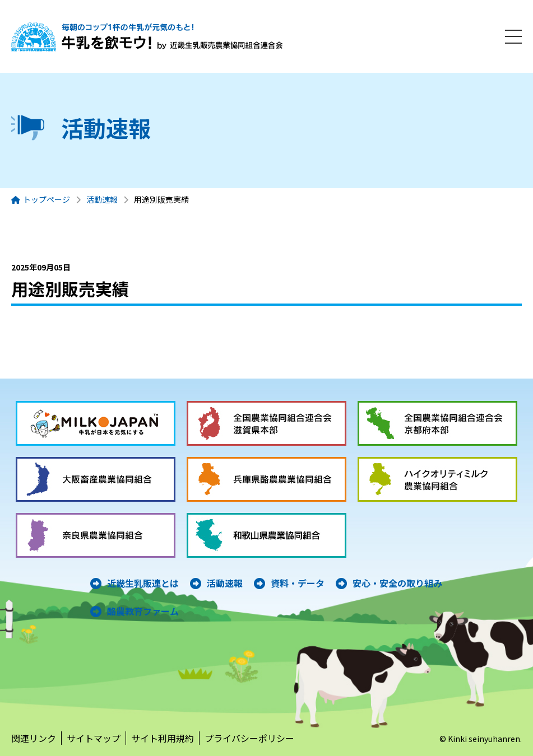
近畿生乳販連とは (143, 583)
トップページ (47, 199)
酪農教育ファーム (143, 611)
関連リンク (34, 738)
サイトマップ (94, 738)
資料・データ (298, 583)
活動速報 (102, 199)
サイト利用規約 (163, 738)
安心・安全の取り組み (397, 583)
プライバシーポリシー (249, 738)
